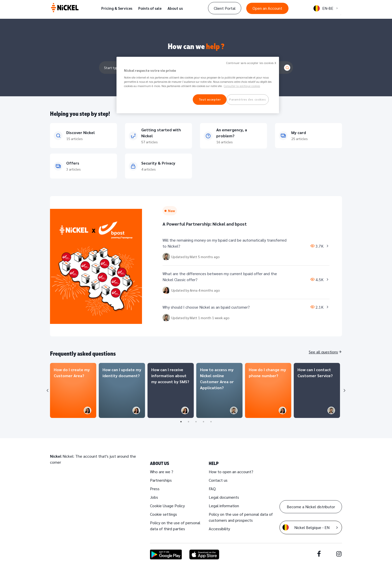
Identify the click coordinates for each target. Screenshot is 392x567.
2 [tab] (188, 422)
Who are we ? (162, 472)
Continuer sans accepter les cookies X (251, 63)
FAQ (212, 489)
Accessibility (219, 529)
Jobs (154, 497)
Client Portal (225, 8)
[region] (198, 85)
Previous (47, 390)
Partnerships (161, 480)
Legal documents (224, 497)
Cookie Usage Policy (167, 506)
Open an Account (267, 8)
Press (155, 489)
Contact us (218, 480)
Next (344, 390)
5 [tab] (211, 422)
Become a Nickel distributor (311, 507)
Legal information (224, 506)
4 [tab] (203, 422)
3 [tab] (196, 422)
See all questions (323, 352)
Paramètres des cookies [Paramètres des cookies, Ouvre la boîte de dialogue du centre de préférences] (248, 99)
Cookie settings (163, 514)
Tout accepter (210, 99)
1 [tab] (181, 422)
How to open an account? (231, 472)
